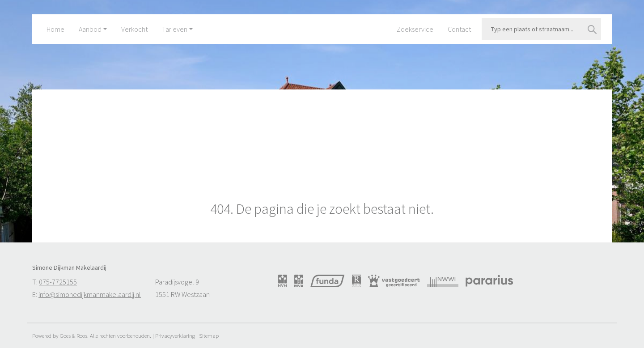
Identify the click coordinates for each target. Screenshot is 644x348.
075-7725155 (58, 282)
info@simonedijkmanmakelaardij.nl (90, 294)
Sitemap (209, 335)
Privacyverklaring (175, 335)
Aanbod (90, 29)
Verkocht (134, 29)
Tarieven (175, 29)
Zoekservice (415, 29)
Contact (459, 29)
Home (55, 29)
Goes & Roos (74, 335)
